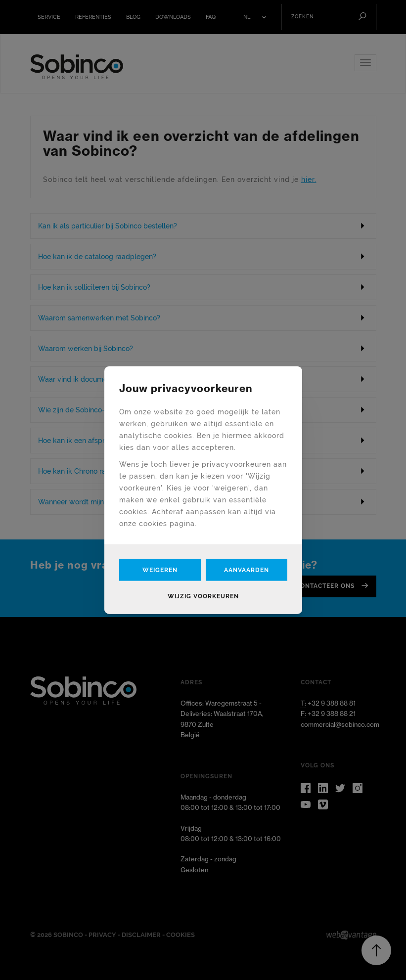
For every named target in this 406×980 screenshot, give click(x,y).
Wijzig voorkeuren (203, 596)
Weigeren (160, 570)
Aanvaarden (247, 570)
